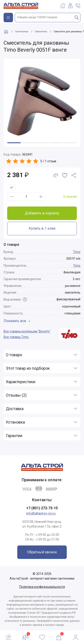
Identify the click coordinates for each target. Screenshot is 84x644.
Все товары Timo (16, 337)
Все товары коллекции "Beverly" (27, 331)
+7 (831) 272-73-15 (42, 508)
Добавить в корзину (42, 213)
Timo (77, 252)
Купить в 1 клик (42, 228)
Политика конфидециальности (42, 587)
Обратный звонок (42, 552)
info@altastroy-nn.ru (41, 513)
